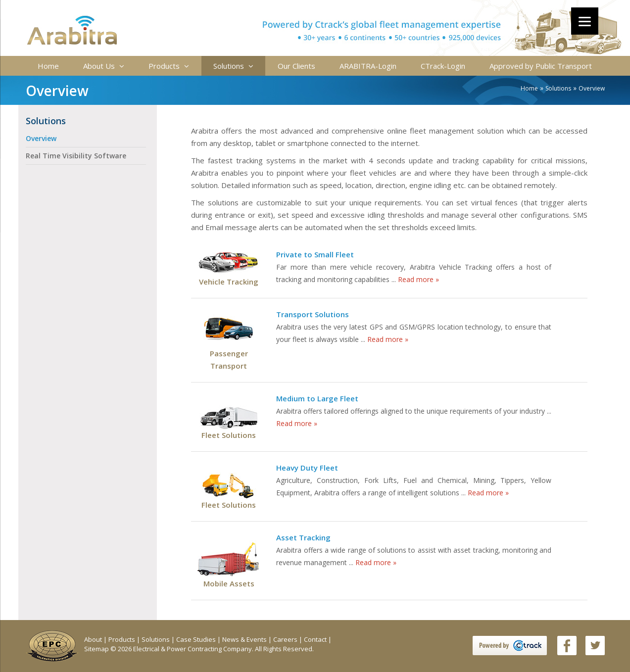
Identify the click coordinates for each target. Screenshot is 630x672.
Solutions (233, 66)
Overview (41, 138)
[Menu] (585, 21)
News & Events (245, 639)
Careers (286, 639)
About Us (104, 66)
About (94, 639)
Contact (316, 639)
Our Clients (296, 66)
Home (48, 66)
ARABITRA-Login (368, 66)
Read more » (418, 279)
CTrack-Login (443, 66)
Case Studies (197, 639)
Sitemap (97, 649)
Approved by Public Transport (541, 66)
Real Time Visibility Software (76, 156)
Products (169, 66)
